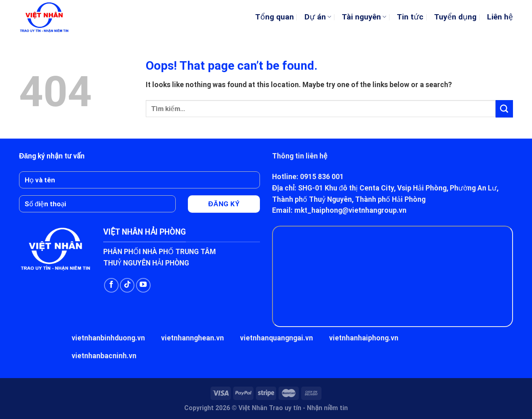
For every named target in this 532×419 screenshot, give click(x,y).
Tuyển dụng (455, 17)
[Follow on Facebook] (111, 285)
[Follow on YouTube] (143, 285)
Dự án (318, 17)
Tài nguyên (364, 17)
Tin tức (410, 17)
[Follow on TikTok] (127, 285)
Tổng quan (275, 17)
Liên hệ (500, 17)
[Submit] (504, 109)
